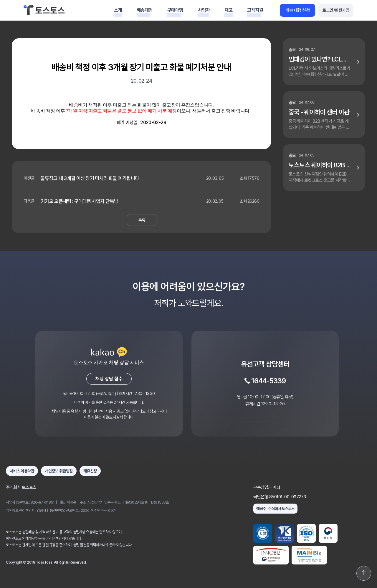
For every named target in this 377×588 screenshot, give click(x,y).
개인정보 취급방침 (59, 471)
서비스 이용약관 (22, 471)
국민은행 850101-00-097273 (280, 497)
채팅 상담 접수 (109, 379)
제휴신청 (90, 471)
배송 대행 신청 (297, 10)
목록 (142, 220)
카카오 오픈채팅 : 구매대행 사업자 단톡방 (79, 201)
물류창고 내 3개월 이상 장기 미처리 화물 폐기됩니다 (90, 178)
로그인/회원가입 (336, 10)
